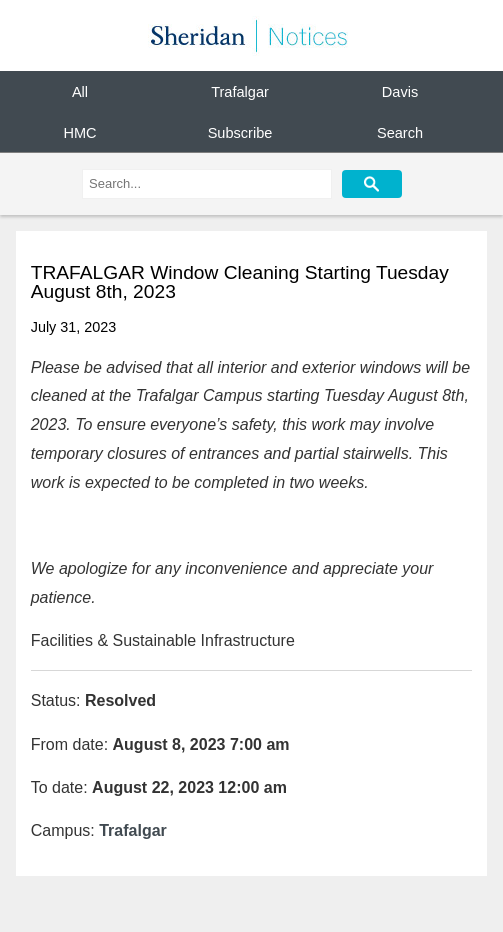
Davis (400, 92)
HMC (79, 132)
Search (400, 132)
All (80, 92)
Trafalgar (240, 92)
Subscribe (240, 132)
